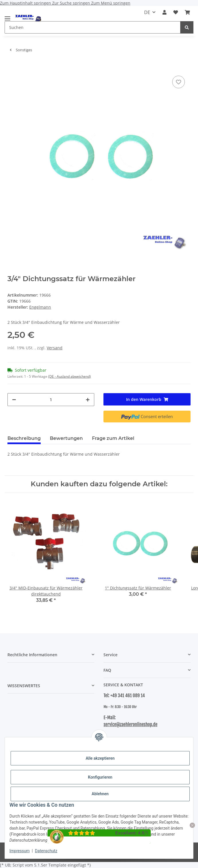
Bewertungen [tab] (66, 438)
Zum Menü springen (111, 3)
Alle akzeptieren (100, 758)
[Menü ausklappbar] (7, 16)
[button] (164, 12)
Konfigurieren (100, 777)
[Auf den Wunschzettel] (179, 82)
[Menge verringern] (14, 400)
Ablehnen (100, 794)
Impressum (19, 851)
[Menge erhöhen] (88, 400)
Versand (55, 348)
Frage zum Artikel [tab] (113, 438)
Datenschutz (46, 851)
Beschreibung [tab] (24, 438)
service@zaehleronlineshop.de (130, 724)
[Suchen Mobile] (93, 27)
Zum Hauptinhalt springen (26, 3)
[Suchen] (187, 27)
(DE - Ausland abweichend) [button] (69, 376)
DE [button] (147, 12)
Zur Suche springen (72, 3)
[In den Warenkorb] (12, 66)
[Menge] (51, 400)
